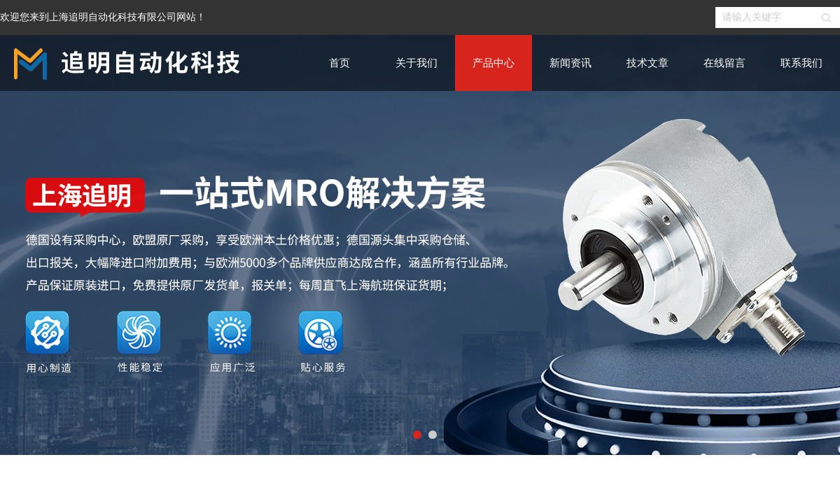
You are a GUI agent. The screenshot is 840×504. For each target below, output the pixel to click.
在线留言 (724, 63)
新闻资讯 (570, 63)
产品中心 (493, 63)
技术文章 (647, 63)
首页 (339, 63)
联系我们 (801, 63)
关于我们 (416, 63)
